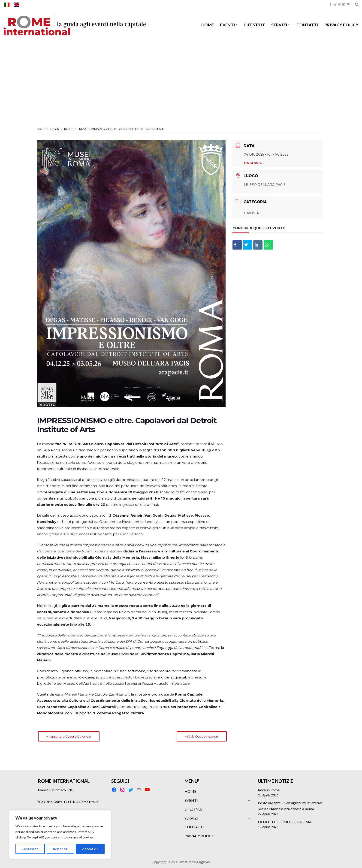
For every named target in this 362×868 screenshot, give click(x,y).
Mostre (69, 129)
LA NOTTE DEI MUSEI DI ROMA (285, 822)
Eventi (55, 129)
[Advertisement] (181, 78)
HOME (208, 25)
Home (41, 129)
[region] (60, 835)
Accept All (90, 849)
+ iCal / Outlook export (202, 736)
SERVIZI (281, 25)
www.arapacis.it (92, 677)
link (128, 677)
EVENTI (229, 25)
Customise (30, 849)
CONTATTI (307, 25)
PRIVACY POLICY (341, 25)
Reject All (60, 849)
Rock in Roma (269, 790)
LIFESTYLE (255, 25)
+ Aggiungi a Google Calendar (69, 736)
